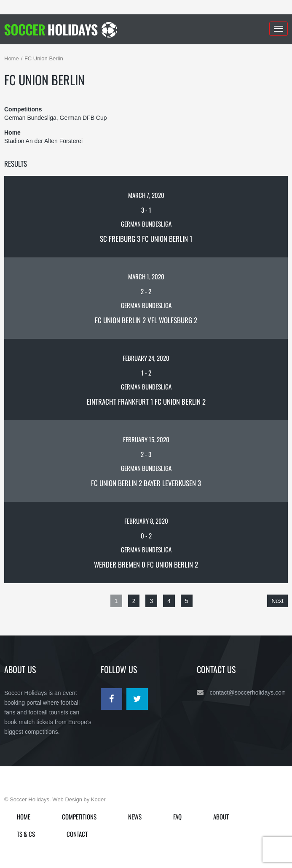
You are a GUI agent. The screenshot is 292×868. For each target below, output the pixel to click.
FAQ (177, 817)
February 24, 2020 (146, 358)
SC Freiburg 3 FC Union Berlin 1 (146, 239)
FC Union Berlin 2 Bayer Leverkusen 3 (146, 483)
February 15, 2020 (146, 439)
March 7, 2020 (146, 195)
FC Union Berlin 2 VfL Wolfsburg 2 (146, 320)
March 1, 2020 (146, 276)
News (135, 817)
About (221, 817)
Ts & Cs (26, 834)
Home (12, 58)
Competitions (79, 817)
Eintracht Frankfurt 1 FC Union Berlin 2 (146, 402)
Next (277, 601)
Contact (77, 834)
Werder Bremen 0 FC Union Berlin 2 (146, 564)
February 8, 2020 (146, 521)
